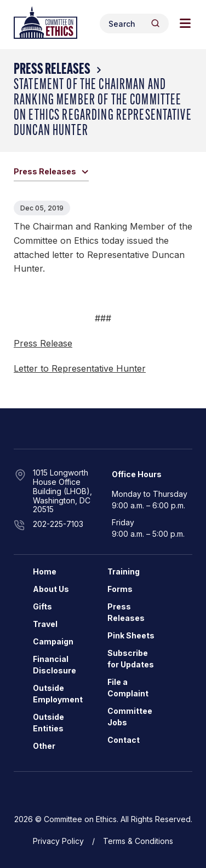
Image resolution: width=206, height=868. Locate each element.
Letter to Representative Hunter (80, 368)
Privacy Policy (58, 841)
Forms (120, 589)
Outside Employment (58, 694)
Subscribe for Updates (131, 659)
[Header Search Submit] (155, 23)
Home (45, 571)
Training (124, 571)
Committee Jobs (130, 717)
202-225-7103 (58, 524)
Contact (124, 740)
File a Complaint (128, 688)
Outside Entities (48, 723)
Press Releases (52, 70)
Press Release (43, 343)
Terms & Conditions (138, 841)
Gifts (42, 606)
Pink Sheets (131, 635)
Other (44, 746)
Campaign (53, 641)
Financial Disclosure (55, 665)
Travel (45, 624)
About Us (51, 589)
